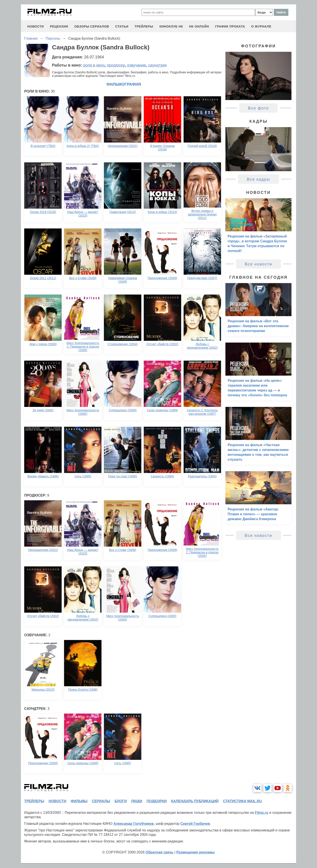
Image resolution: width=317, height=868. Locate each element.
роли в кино (94, 65)
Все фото (259, 108)
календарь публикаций (195, 801)
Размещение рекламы (196, 852)
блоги (121, 801)
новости (36, 26)
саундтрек (157, 65)
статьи (122, 26)
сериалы (101, 801)
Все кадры (258, 179)
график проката (230, 26)
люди (137, 801)
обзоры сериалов (92, 26)
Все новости (259, 264)
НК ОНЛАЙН (199, 26)
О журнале (261, 26)
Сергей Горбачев (195, 824)
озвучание (137, 65)
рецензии (59, 26)
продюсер (116, 65)
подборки (157, 801)
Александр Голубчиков (134, 824)
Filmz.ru (261, 813)
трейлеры (144, 26)
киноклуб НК (171, 26)
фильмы (79, 801)
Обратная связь (159, 852)
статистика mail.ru (242, 801)
